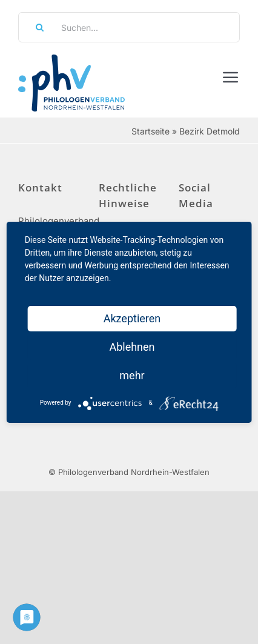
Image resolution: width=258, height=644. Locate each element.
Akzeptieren (132, 318)
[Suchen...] (129, 27)
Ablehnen (132, 347)
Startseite (150, 131)
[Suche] (36, 27)
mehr (132, 375)
